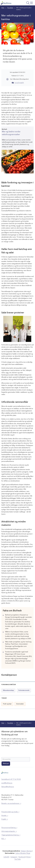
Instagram (14, 857)
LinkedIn (6, 857)
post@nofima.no (7, 783)
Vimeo (28, 857)
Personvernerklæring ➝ (9, 828)
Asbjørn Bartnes (26, 851)
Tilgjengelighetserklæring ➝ (11, 835)
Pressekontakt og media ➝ (10, 812)
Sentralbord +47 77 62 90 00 (11, 779)
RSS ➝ (3, 839)
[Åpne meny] (27, 3)
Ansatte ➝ (5, 816)
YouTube (18, 859)
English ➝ (5, 819)
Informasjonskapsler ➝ (9, 831)
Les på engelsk (18, 83)
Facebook (22, 857)
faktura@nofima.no (8, 787)
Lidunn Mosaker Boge (23, 853)
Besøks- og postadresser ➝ (11, 803)
